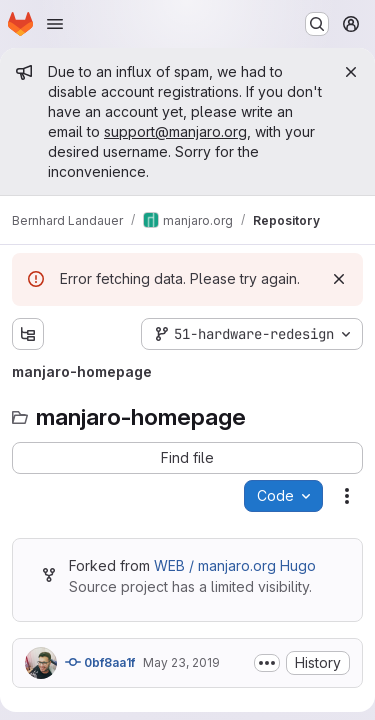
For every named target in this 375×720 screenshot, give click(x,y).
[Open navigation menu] (55, 24)
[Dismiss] (339, 279)
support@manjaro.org (175, 131)
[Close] (351, 72)
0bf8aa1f (100, 662)
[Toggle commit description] (267, 663)
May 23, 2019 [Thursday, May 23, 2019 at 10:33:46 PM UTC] (181, 662)
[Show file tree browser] (28, 334)
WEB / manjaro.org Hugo (235, 565)
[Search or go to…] (317, 24)
